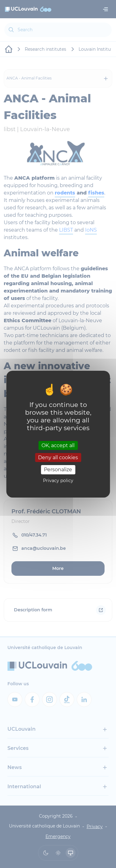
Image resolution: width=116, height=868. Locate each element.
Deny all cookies (58, 458)
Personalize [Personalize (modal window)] (58, 470)
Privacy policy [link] (58, 481)
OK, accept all (58, 445)
